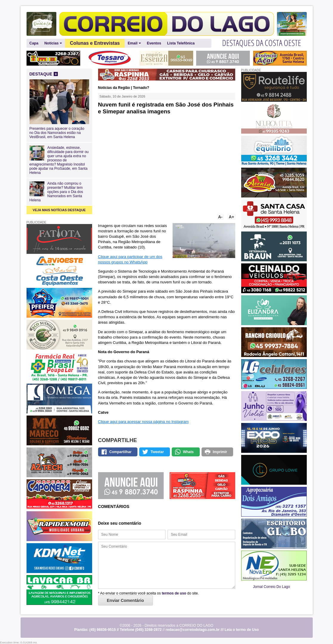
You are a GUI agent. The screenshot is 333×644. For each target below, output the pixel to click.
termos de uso (174, 593)
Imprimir (220, 452)
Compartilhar (121, 452)
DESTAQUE (44, 74)
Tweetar (157, 452)
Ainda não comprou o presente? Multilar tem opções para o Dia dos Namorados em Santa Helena (56, 192)
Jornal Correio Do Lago (272, 587)
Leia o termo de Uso (242, 630)
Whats (188, 452)
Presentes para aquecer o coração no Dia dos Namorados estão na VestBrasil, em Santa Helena (59, 131)
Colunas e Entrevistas (95, 43)
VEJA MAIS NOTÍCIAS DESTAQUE (59, 210)
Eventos (154, 43)
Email (134, 43)
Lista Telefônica (181, 43)
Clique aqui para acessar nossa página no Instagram (143, 422)
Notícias (53, 43)
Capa (34, 43)
